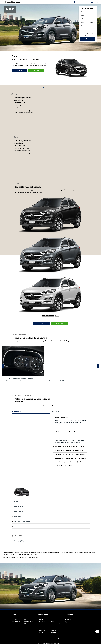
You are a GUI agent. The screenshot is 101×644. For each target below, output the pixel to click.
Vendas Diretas (41, 622)
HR (25, 626)
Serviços (52, 622)
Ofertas (52, 620)
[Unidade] (88, 26)
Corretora (53, 626)
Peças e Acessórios (42, 624)
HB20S (13, 628)
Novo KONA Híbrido (29, 622)
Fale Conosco (41, 633)
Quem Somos (53, 630)
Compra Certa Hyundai (55, 624)
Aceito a (86, 36)
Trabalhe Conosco (54, 633)
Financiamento (41, 630)
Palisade (26, 624)
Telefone (83, 34)
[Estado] (84, 22)
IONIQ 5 (26, 620)
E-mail (88, 34)
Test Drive (53, 628)
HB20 (13, 626)
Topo (97, 632)
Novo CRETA (14, 620)
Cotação (19, 70)
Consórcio (40, 628)
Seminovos (41, 620)
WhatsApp (94, 34)
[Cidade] (92, 22)
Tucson (13, 624)
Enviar (88, 39)
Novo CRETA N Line (16, 622)
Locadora (40, 626)
